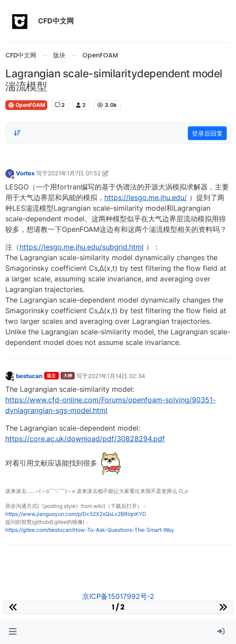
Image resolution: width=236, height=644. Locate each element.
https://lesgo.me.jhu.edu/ (146, 197)
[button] (13, 632)
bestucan (29, 376)
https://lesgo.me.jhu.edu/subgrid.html (82, 247)
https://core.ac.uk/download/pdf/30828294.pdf (85, 439)
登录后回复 (207, 133)
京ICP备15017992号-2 (118, 596)
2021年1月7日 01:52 (74, 173)
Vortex (25, 173)
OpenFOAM (26, 105)
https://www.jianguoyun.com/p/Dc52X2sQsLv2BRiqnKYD (76, 514)
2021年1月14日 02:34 (116, 376)
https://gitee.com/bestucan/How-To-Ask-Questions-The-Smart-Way (90, 530)
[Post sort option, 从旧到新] (17, 133)
